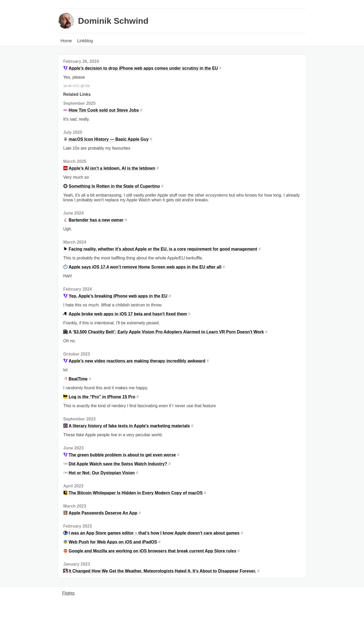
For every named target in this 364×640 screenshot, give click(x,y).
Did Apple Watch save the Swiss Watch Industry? (118, 464)
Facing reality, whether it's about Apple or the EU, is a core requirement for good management (163, 249)
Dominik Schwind (113, 21)
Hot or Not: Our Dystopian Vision (102, 473)
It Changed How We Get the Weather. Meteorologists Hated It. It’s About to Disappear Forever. (162, 571)
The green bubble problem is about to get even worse (122, 455)
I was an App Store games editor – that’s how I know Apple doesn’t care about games (154, 533)
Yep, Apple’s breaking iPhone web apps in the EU (118, 296)
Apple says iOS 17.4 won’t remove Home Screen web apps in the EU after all (145, 267)
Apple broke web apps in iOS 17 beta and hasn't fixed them (128, 314)
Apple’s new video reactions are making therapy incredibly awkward (137, 361)
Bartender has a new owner (96, 220)
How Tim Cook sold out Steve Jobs (104, 110)
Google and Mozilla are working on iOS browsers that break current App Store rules (152, 551)
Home (66, 41)
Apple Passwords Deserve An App (103, 513)
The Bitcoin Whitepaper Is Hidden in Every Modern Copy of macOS (136, 493)
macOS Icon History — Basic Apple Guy (109, 139)
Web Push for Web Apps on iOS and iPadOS (113, 542)
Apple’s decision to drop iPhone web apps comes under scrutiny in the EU (143, 68)
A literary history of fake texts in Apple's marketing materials (129, 426)
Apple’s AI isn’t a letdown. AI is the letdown (112, 168)
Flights (68, 593)
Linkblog (85, 41)
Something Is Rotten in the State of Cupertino (114, 186)
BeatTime (78, 379)
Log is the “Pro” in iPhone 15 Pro (102, 397)
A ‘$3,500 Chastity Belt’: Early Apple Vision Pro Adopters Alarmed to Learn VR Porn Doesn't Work (166, 332)
